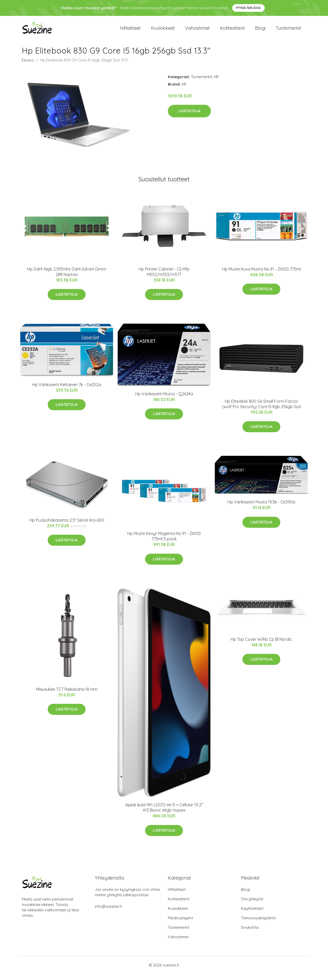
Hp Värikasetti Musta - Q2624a (164, 400)
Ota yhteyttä (252, 905)
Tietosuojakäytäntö (258, 924)
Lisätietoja (189, 117)
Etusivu (28, 66)
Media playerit (180, 924)
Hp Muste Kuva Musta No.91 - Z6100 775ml (261, 275)
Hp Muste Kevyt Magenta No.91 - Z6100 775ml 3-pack (164, 543)
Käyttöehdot (252, 915)
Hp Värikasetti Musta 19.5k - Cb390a (261, 508)
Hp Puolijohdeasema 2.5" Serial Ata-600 (67, 526)
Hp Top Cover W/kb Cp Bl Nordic (261, 645)
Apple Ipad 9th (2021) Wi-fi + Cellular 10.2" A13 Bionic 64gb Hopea (164, 814)
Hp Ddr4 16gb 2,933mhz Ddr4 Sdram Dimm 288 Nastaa (67, 278)
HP (216, 83)
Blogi (260, 31)
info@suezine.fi (108, 912)
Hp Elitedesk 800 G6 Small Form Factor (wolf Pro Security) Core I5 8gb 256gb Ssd (261, 410)
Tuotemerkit (288, 31)
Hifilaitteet (130, 31)
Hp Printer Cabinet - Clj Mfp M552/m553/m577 (164, 278)
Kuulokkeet (163, 31)
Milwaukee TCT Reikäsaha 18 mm (67, 695)
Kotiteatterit (232, 31)
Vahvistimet (197, 31)
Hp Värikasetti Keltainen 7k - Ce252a (67, 391)
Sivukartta (250, 933)
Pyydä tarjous (248, 8)
